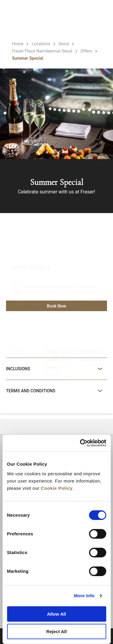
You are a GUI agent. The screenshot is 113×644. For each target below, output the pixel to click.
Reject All (57, 631)
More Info (84, 596)
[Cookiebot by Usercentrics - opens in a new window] (80, 443)
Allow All (56, 614)
